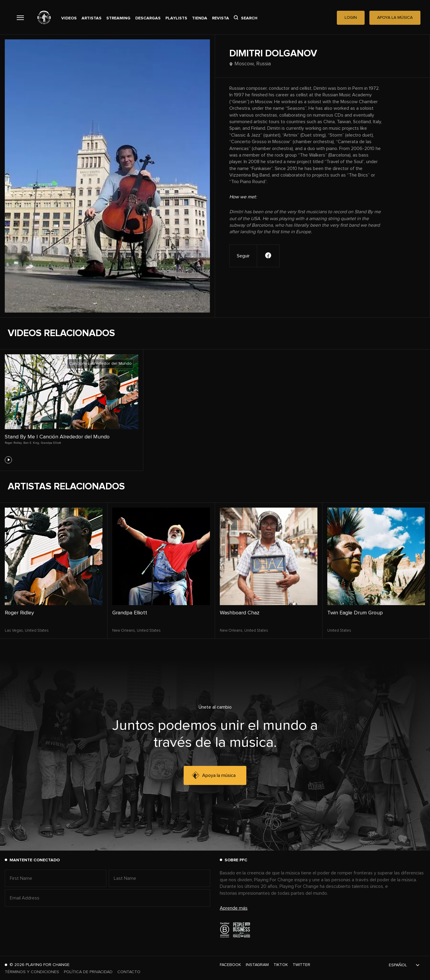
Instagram (257, 965)
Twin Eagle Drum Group (355, 613)
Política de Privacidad (88, 972)
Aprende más (234, 908)
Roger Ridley (19, 613)
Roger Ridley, (13, 443)
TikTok (281, 965)
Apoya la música (214, 775)
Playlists (176, 18)
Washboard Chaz (240, 613)
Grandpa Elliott (51, 443)
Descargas (148, 18)
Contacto (129, 972)
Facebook (230, 965)
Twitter (301, 965)
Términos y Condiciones (32, 972)
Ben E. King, (32, 443)
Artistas (92, 18)
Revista (221, 18)
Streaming (118, 18)
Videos (69, 18)
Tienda (200, 18)
